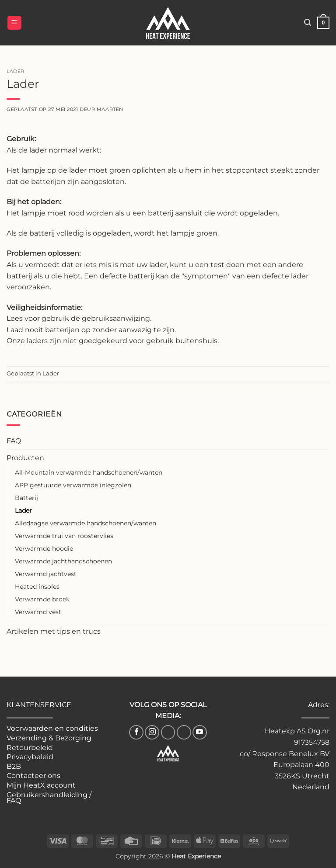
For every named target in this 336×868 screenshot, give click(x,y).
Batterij (26, 498)
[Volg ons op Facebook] (136, 732)
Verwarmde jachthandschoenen (63, 561)
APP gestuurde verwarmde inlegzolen (73, 485)
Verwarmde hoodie (44, 549)
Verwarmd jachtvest (46, 574)
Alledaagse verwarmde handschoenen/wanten (86, 523)
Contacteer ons (33, 776)
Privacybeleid (30, 757)
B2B (14, 766)
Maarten (110, 109)
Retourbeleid (30, 748)
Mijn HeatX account (41, 785)
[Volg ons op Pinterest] (184, 732)
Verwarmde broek (42, 599)
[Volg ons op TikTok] (168, 732)
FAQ (14, 441)
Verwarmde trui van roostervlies (64, 536)
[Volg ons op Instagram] (152, 732)
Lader (23, 510)
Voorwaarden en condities (52, 728)
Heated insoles (37, 587)
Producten (25, 458)
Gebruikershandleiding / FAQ (49, 798)
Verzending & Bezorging (49, 738)
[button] (14, 23)
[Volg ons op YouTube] (200, 732)
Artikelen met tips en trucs (54, 631)
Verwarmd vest (38, 612)
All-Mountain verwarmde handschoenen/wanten (89, 472)
